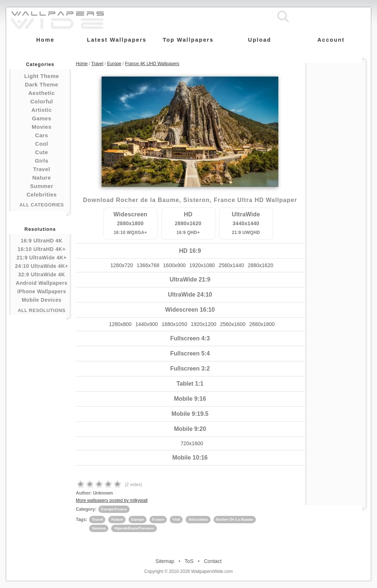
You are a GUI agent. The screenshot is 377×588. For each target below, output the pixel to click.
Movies (42, 127)
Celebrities (42, 194)
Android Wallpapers (42, 283)
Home (82, 64)
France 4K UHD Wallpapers (152, 64)
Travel (42, 169)
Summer (41, 186)
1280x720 (122, 265)
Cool (41, 144)
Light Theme (42, 76)
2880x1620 (260, 265)
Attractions (198, 519)
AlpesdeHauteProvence (134, 528)
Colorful (42, 101)
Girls (42, 161)
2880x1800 (262, 324)
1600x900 (175, 265)
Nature (42, 178)
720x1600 (192, 443)
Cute (41, 152)
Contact (213, 561)
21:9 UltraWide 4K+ (42, 258)
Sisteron (99, 528)
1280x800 (120, 324)
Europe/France (114, 509)
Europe (114, 64)
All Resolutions (42, 310)
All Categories (42, 205)
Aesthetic (42, 93)
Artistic (42, 110)
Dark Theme (42, 84)
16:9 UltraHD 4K (41, 241)
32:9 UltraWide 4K (41, 274)
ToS (189, 561)
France (158, 519)
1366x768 (148, 265)
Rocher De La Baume (235, 519)
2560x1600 (233, 324)
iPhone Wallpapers (41, 291)
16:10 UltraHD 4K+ (42, 249)
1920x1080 (202, 265)
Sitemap (165, 561)
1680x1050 (174, 324)
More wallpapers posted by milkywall (112, 500)
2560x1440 (231, 265)
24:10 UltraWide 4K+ (42, 266)
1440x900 (147, 324)
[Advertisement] (336, 174)
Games (42, 118)
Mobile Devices (42, 300)
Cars (41, 135)
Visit (176, 519)
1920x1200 (203, 324)
